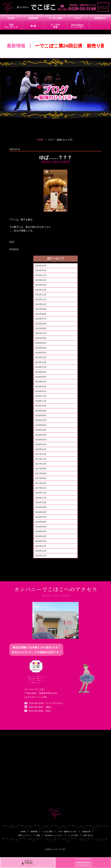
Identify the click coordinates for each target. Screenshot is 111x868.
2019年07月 (41, 367)
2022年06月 (41, 324)
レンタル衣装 (73, 835)
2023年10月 (41, 280)
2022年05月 (41, 328)
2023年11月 (41, 275)
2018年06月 (41, 425)
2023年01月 (41, 290)
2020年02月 (41, 353)
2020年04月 (41, 343)
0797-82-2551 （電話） (39, 707)
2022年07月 (41, 319)
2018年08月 (41, 415)
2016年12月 (41, 493)
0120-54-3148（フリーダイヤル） (44, 703)
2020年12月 (41, 333)
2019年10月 (41, 362)
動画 (38, 835)
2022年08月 (41, 314)
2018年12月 (41, 396)
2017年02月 (41, 488)
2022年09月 (41, 309)
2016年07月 (41, 517)
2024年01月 (41, 270)
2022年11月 (41, 299)
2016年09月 (41, 507)
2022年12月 (41, 295)
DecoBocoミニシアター (54, 835)
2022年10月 (41, 304)
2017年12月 (41, 454)
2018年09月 (41, 411)
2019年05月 (41, 377)
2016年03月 (41, 536)
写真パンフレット (25, 835)
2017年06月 (41, 473)
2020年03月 (41, 348)
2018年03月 (41, 440)
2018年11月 (41, 401)
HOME (40, 140)
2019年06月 (41, 372)
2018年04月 (41, 435)
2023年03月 (41, 285)
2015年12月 (41, 551)
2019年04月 (41, 382)
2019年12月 (41, 357)
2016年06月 (41, 522)
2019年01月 (41, 391)
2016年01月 (41, 546)
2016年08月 (41, 512)
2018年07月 (41, 420)
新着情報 (34, 832)
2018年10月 (41, 406)
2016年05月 (41, 527)
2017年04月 (41, 478)
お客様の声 (86, 832)
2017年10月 (41, 464)
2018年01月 (41, 449)
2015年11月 (41, 556)
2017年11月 (41, 459)
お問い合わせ (88, 835)
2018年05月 (41, 430)
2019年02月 (41, 386)
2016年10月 (41, 502)
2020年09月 (41, 338)
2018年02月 (41, 444)
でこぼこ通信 (47, 832)
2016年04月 (41, 531)
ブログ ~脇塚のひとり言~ (67, 832)
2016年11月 (41, 498)
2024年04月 (41, 266)
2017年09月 (41, 469)
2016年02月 (41, 541)
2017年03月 (41, 483)
